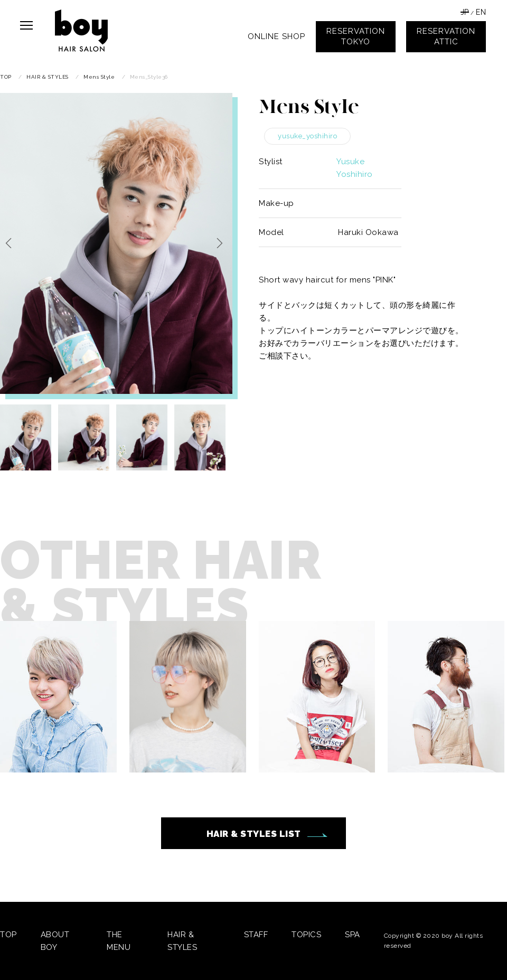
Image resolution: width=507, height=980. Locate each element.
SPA (353, 935)
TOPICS (306, 935)
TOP (8, 935)
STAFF (256, 935)
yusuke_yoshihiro (307, 136)
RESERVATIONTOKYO (356, 36)
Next (222, 243)
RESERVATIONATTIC (446, 36)
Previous (11, 243)
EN (481, 12)
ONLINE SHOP (276, 36)
